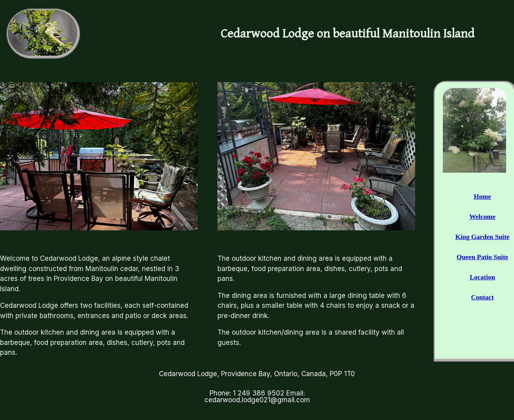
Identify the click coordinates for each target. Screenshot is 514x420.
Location (482, 277)
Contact (482, 297)
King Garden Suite (483, 237)
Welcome (482, 217)
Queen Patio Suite (482, 257)
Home (482, 197)
